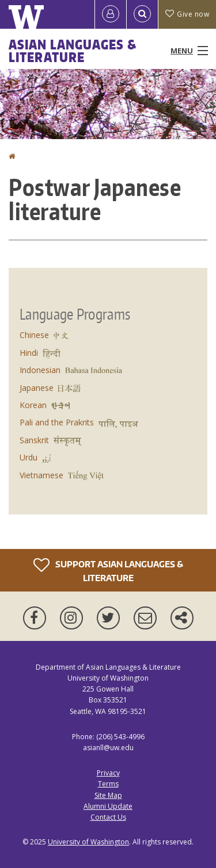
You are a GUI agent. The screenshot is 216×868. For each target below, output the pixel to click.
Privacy (108, 773)
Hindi (29, 353)
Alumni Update (108, 806)
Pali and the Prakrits (57, 422)
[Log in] (111, 14)
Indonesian (40, 370)
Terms (108, 784)
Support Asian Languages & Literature (108, 570)
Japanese (37, 388)
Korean (33, 405)
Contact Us (108, 817)
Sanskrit (34, 440)
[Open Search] (142, 14)
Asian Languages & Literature (73, 51)
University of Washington (88, 842)
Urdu (29, 457)
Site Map (108, 795)
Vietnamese (41, 475)
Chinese (34, 335)
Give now (187, 14)
